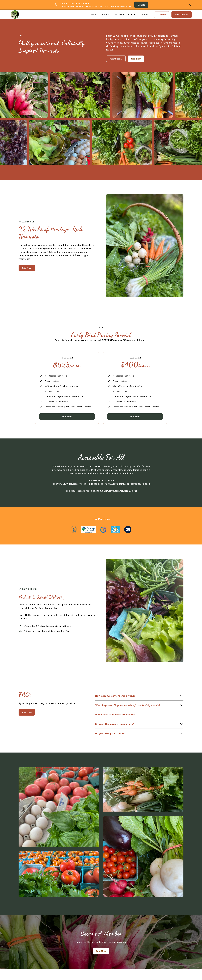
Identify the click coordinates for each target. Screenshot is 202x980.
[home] (15, 14)
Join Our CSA (182, 15)
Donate (141, 5)
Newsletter (119, 15)
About (94, 15)
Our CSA (132, 15)
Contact (105, 15)
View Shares (116, 59)
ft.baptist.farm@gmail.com (120, 6)
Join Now (27, 268)
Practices (145, 15)
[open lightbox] (59, 807)
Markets (162, 15)
